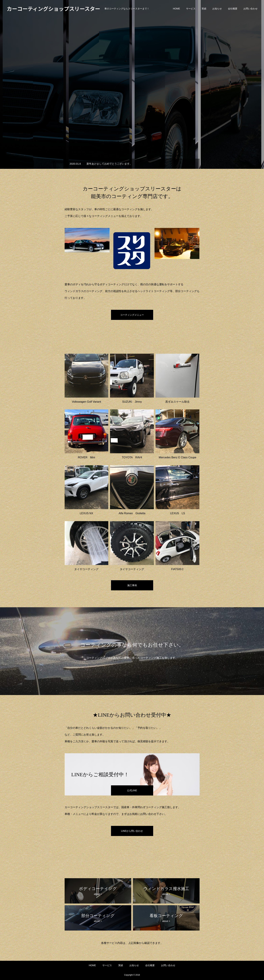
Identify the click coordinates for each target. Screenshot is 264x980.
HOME (176, 9)
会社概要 (233, 9)
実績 (204, 9)
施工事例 (132, 585)
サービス (191, 9)
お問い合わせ (251, 9)
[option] (132, 84)
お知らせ (217, 9)
